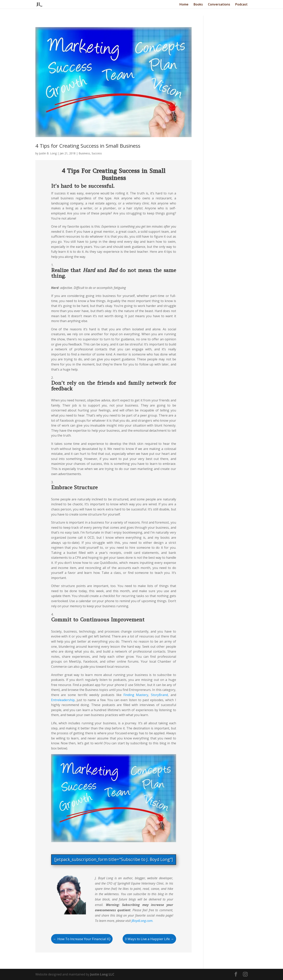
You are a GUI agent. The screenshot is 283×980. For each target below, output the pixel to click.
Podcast (241, 5)
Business (84, 153)
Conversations (219, 5)
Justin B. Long (48, 153)
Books (198, 5)
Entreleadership (63, 700)
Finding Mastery (136, 695)
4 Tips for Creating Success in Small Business (88, 146)
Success (97, 153)
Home (184, 5)
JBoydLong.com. (142, 921)
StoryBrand (159, 695)
